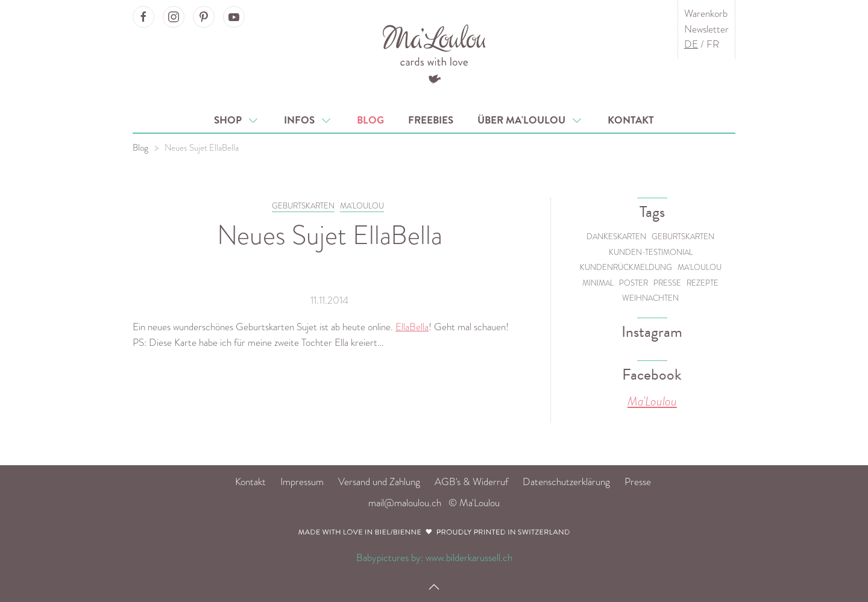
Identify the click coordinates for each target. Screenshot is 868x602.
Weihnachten (650, 298)
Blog (370, 120)
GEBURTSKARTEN (303, 206)
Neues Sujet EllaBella (202, 148)
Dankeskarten (616, 237)
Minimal (598, 283)
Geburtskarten (683, 237)
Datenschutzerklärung (566, 482)
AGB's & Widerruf (471, 482)
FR (713, 44)
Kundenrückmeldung (626, 267)
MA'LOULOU (362, 206)
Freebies (431, 120)
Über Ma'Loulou (530, 120)
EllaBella (412, 327)
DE (691, 44)
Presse (667, 283)
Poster (634, 283)
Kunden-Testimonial (651, 252)
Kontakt (631, 120)
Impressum (302, 482)
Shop (237, 120)
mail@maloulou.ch (405, 503)
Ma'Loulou (700, 267)
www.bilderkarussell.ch (469, 558)
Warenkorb (706, 14)
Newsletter (706, 29)
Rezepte (703, 283)
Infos (308, 120)
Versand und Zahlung (379, 482)
